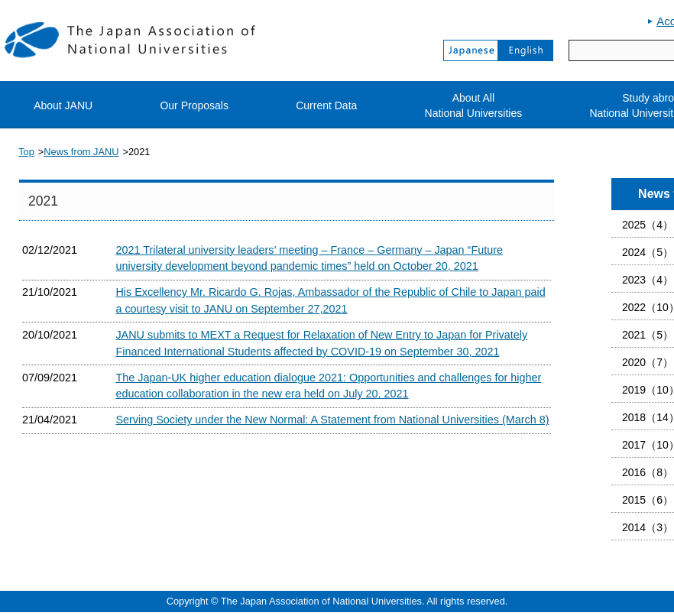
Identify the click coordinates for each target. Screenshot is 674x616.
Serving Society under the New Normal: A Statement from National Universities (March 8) (332, 420)
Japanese (471, 50)
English (526, 50)
